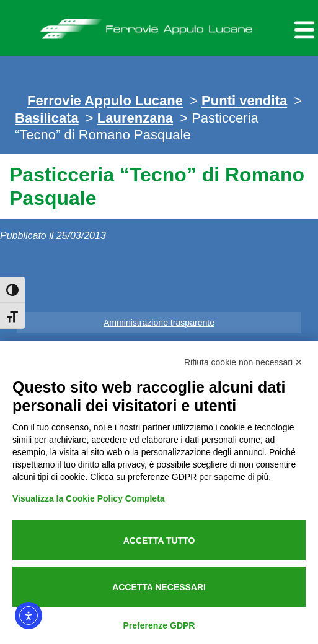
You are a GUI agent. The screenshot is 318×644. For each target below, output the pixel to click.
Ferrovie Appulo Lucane (159, 25)
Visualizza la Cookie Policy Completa (89, 498)
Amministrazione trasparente (159, 323)
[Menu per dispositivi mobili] (303, 28)
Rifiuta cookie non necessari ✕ (243, 362)
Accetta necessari (159, 587)
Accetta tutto (159, 541)
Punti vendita (244, 101)
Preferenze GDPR (159, 625)
